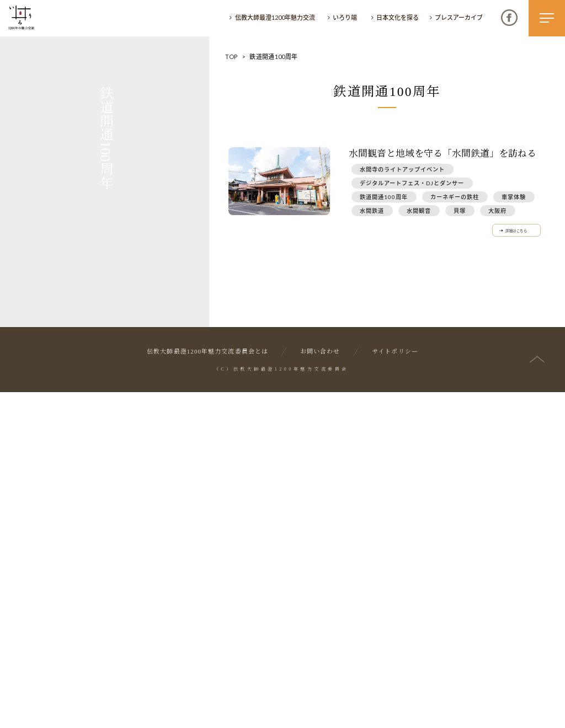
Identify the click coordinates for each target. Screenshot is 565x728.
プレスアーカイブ (459, 17)
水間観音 (419, 211)
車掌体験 (514, 197)
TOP (231, 57)
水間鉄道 (372, 211)
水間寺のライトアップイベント (402, 169)
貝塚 (460, 211)
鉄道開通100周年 (384, 197)
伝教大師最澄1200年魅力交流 (275, 17)
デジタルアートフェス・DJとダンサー (412, 183)
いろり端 (345, 17)
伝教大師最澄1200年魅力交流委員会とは (207, 688)
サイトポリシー (395, 688)
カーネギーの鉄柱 (455, 197)
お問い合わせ (320, 688)
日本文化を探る (398, 17)
